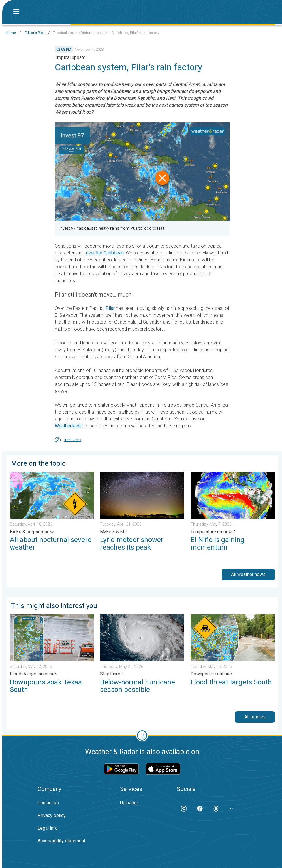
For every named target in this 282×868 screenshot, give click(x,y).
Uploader (129, 803)
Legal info (48, 828)
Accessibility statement (61, 841)
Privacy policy (52, 815)
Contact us (48, 803)
